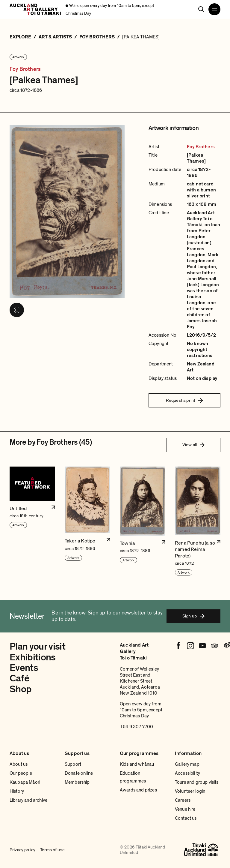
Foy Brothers (25, 69)
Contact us (186, 818)
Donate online (79, 773)
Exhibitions (33, 657)
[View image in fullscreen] (17, 310)
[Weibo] (226, 646)
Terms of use (52, 850)
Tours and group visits (197, 782)
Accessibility (187, 773)
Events (24, 668)
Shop (21, 689)
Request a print (184, 400)
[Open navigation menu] (214, 9)
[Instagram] (190, 646)
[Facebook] (178, 646)
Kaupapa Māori (25, 782)
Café (19, 678)
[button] (32, 521)
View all (193, 445)
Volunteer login (190, 791)
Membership (77, 782)
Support (73, 764)
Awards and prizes (138, 790)
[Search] (201, 9)
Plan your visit (37, 647)
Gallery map (187, 764)
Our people (21, 773)
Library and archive (28, 800)
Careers (183, 800)
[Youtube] (202, 646)
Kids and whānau (137, 764)
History (17, 791)
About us (19, 764)
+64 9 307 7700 (136, 727)
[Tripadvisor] (214, 646)
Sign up (193, 616)
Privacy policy (22, 850)
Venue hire (185, 809)
